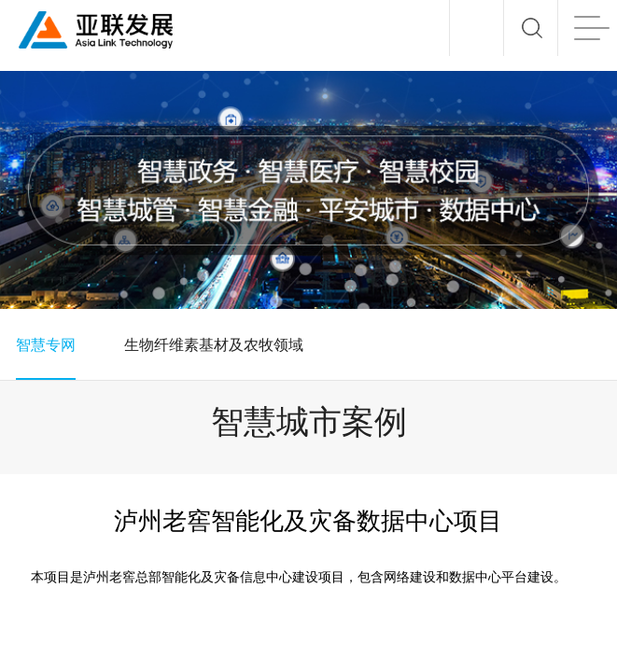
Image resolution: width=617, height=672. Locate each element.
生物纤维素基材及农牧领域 (214, 345)
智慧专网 (46, 345)
